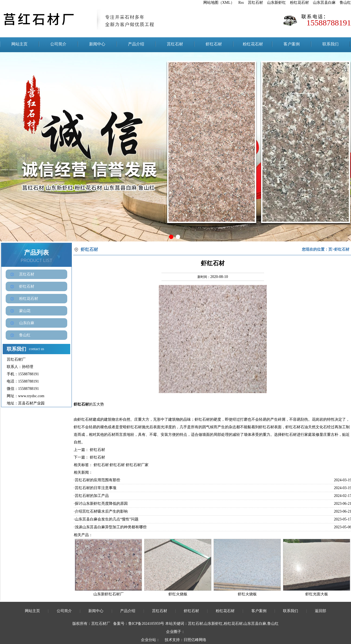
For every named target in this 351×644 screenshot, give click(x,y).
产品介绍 (136, 44)
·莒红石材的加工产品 (91, 496)
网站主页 (19, 44)
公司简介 (58, 44)
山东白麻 (27, 323)
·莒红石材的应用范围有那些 (97, 480)
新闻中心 (97, 44)
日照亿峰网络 (195, 640)
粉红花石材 (299, 3)
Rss (241, 3)
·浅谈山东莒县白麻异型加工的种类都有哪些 (110, 527)
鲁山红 (345, 3)
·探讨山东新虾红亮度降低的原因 (101, 504)
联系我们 (330, 44)
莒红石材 (255, 3)
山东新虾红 (276, 3)
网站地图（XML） (219, 3)
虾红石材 (214, 44)
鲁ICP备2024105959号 (146, 624)
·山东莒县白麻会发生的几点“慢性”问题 (106, 519)
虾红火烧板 (178, 594)
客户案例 (292, 44)
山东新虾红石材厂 (109, 594)
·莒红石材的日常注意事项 (95, 488)
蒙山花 (25, 311)
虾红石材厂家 (137, 465)
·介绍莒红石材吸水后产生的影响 (101, 511)
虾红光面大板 (317, 594)
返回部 (320, 611)
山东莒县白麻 (324, 3)
